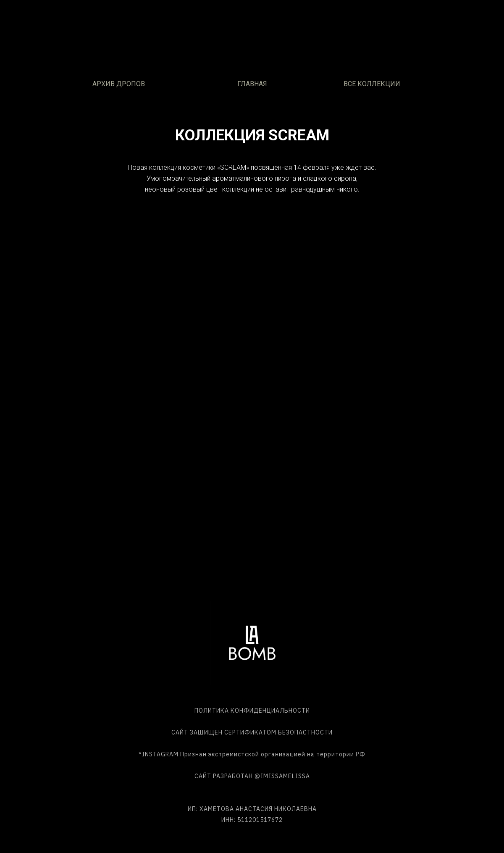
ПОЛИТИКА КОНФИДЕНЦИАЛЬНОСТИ (252, 711)
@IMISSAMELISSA (282, 776)
